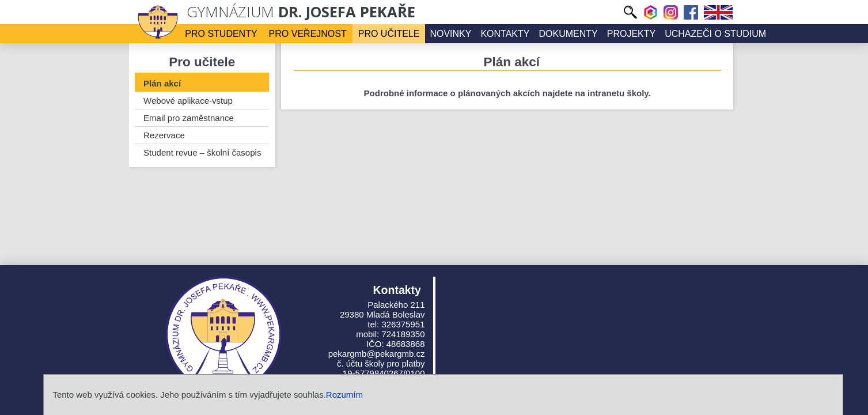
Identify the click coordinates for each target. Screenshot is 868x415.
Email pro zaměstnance (189, 118)
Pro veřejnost (308, 34)
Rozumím (344, 395)
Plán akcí (162, 83)
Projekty (631, 34)
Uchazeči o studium (715, 34)
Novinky (450, 34)
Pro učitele (389, 34)
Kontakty (505, 34)
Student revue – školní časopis (202, 152)
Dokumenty (568, 34)
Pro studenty (221, 34)
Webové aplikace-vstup (188, 101)
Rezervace (164, 135)
